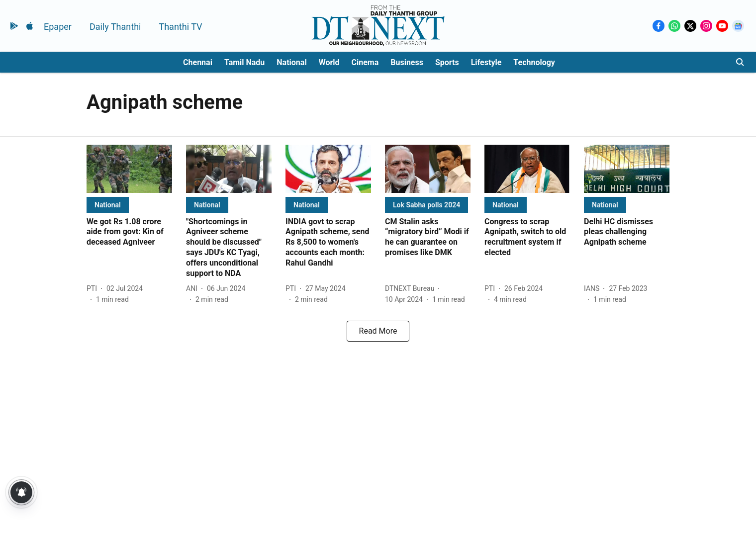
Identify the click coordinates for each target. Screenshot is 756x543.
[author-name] (94, 289)
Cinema (365, 62)
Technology (534, 62)
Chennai (198, 62)
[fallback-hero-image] (129, 169)
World (329, 62)
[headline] (129, 232)
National (291, 62)
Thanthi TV (180, 27)
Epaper (58, 27)
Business (407, 62)
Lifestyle (486, 62)
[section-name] (108, 205)
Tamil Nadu (244, 62)
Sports (447, 62)
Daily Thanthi (115, 27)
